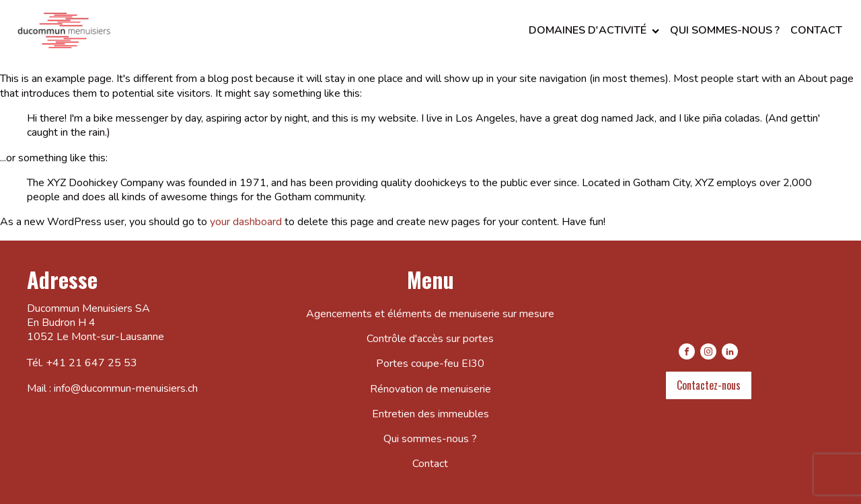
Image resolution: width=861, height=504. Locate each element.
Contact (816, 31)
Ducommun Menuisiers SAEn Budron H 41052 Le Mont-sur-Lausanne (96, 323)
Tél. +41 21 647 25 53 (82, 363)
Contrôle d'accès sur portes (430, 339)
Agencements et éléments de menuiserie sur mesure (430, 314)
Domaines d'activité (594, 31)
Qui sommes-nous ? (725, 31)
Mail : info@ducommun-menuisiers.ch (112, 389)
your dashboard (246, 222)
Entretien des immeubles (430, 414)
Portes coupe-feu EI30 (430, 364)
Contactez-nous (709, 385)
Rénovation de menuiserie (430, 389)
